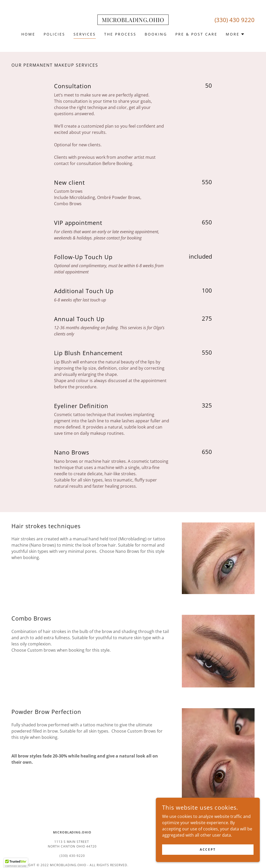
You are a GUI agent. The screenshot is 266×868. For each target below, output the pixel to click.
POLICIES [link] (54, 34)
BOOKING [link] (156, 34)
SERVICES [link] (85, 34)
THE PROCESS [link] (120, 34)
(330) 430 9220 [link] (235, 20)
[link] (133, 20)
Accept (208, 853)
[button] (235, 34)
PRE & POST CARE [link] (196, 34)
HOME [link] (28, 34)
